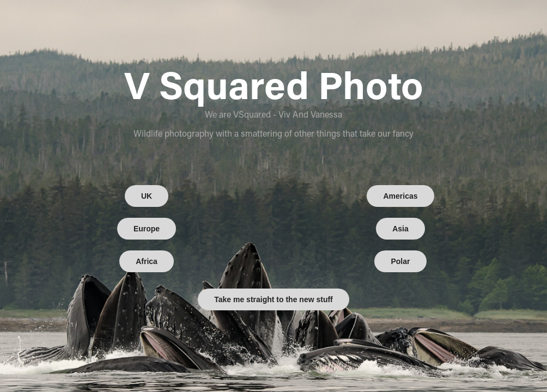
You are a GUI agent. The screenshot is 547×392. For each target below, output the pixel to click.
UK (147, 196)
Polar (400, 261)
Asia (400, 229)
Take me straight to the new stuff (273, 299)
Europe (147, 229)
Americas (400, 196)
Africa (147, 261)
